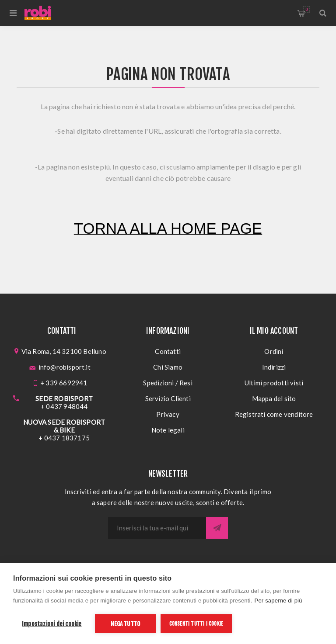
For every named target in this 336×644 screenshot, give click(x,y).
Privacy (168, 414)
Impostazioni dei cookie (52, 624)
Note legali (168, 430)
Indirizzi (274, 367)
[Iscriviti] (157, 528)
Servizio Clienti (168, 398)
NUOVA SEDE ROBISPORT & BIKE (64, 426)
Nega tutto (125, 624)
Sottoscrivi (217, 528)
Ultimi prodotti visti (274, 383)
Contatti (168, 351)
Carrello (306, 9)
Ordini (274, 351)
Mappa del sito (274, 398)
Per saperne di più (278, 601)
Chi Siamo (168, 367)
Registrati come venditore (274, 414)
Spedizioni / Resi (168, 383)
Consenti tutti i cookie (196, 624)
